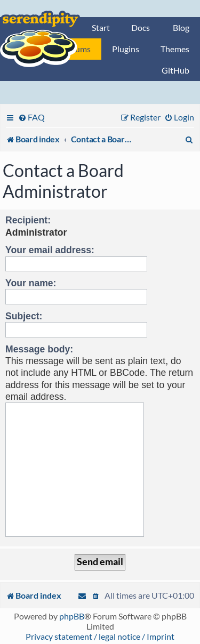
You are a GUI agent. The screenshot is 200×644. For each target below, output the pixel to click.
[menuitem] (31, 117)
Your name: (31, 283)
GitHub (175, 70)
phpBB (72, 616)
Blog (181, 27)
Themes (175, 49)
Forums (77, 49)
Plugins (126, 49)
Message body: (39, 349)
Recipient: (28, 220)
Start (101, 27)
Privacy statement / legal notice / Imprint (100, 636)
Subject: (24, 316)
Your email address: (50, 250)
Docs (141, 27)
